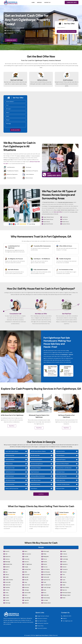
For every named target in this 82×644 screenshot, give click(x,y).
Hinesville (26, 587)
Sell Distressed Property (37, 467)
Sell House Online (60, 495)
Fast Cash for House (42, 628)
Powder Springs (47, 594)
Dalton (26, 558)
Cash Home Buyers (10, 467)
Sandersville (46, 602)
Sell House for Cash (10, 475)
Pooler (45, 589)
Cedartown (8, 592)
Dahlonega (8, 610)
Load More (41, 501)
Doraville (26, 564)
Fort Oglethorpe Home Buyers (41, 642)
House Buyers (34, 495)
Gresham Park (27, 576)
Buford (7, 576)
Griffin (26, 579)
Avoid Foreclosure (67, 81)
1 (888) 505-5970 (72, 2)
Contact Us (47, 3)
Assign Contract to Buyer (43, 623)
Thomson (64, 579)
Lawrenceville (27, 600)
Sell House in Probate (36, 475)
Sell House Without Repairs (62, 471)
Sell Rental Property (61, 467)
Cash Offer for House (36, 487)
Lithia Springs (27, 605)
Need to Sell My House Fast (12, 495)
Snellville (64, 558)
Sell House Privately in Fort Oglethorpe (68, 423)
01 (12, 304)
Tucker (64, 587)
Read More (14, 435)
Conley (7, 600)
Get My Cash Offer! (15, 133)
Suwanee (64, 569)
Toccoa (64, 584)
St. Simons (65, 561)
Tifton (64, 582)
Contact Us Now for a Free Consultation (67, 31)
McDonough (46, 558)
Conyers (7, 602)
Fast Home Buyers (60, 463)
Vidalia (64, 592)
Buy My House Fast (35, 463)
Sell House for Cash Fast (43, 630)
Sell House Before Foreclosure (38, 483)
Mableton (26, 610)
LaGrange (26, 597)
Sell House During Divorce (37, 471)
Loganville (26, 607)
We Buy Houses (9, 471)
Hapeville (26, 584)
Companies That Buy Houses (63, 491)
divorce (71, 361)
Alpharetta (8, 564)
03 (63, 304)
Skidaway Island (47, 610)
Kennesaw (26, 594)
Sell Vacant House (60, 479)
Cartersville (8, 589)
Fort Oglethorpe (28, 571)
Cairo (6, 579)
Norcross (45, 574)
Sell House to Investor (42, 625)
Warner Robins (66, 594)
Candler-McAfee (9, 587)
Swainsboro (65, 571)
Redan (45, 597)
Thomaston (65, 576)
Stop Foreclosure (35, 479)
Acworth (7, 558)
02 (37, 304)
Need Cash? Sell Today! (15, 81)
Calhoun (7, 582)
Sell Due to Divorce (41, 81)
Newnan (45, 571)
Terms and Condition (42, 635)
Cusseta (7, 607)
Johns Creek (27, 592)
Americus (7, 566)
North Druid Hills (47, 582)
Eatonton (26, 569)
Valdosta (64, 589)
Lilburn (26, 602)
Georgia (26, 574)
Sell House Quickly (61, 458)
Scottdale (45, 607)
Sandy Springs (46, 605)
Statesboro (65, 564)
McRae (45, 561)
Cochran (7, 597)
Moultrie (45, 569)
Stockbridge (65, 566)
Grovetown (27, 582)
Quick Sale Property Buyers (12, 458)
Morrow (45, 566)
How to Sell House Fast (61, 483)
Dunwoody (27, 566)
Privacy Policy (40, 633)
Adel (6, 561)
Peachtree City (47, 587)
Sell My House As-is (10, 479)
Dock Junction (28, 561)
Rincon (45, 600)
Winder (64, 605)
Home (33, 3)
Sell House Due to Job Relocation (64, 475)
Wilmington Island (66, 602)
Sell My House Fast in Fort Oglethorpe (14, 423)
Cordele (7, 605)
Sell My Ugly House (61, 487)
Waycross (64, 597)
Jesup (26, 589)
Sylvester (64, 574)
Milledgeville (46, 564)
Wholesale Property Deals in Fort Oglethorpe (41, 423)
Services (39, 3)
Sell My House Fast (10, 463)
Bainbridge (8, 569)
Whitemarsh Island (66, 600)
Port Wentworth (47, 592)
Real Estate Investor (36, 491)
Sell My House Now (10, 491)
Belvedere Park (9, 571)
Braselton (7, 574)
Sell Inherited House (10, 487)
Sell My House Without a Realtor (38, 458)
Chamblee (7, 594)
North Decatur (47, 579)
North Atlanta (46, 576)
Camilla (7, 584)
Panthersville (46, 584)
